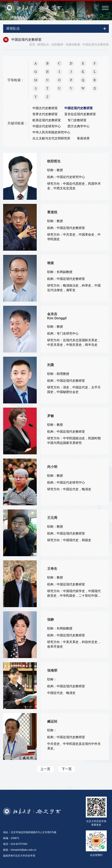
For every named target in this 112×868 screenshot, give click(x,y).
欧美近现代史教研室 (47, 120)
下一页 (67, 769)
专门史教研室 (77, 120)
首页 (32, 44)
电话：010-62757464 (15, 844)
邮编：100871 (11, 838)
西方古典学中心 (79, 126)
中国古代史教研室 (45, 108)
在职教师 (57, 44)
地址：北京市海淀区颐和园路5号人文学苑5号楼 (30, 832)
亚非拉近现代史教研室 (80, 114)
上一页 (45, 769)
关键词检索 (73, 44)
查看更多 (96, 825)
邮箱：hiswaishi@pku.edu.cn (20, 850)
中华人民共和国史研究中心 (51, 132)
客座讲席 (83, 138)
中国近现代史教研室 (96, 44)
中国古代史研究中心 (47, 126)
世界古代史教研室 (45, 114)
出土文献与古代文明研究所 (51, 138)
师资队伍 (43, 44)
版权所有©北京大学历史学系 (19, 856)
